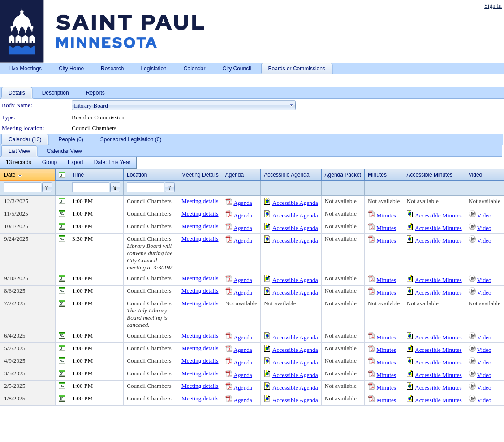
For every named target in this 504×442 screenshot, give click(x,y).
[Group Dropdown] (50, 163)
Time (78, 175)
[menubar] (68, 163)
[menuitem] (19, 163)
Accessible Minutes (438, 215)
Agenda (243, 203)
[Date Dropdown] (112, 163)
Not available (341, 201)
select (292, 105)
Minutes (386, 215)
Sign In (493, 6)
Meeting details (200, 201)
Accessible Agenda (295, 203)
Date (10, 175)
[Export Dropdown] (75, 163)
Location (137, 175)
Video (484, 215)
